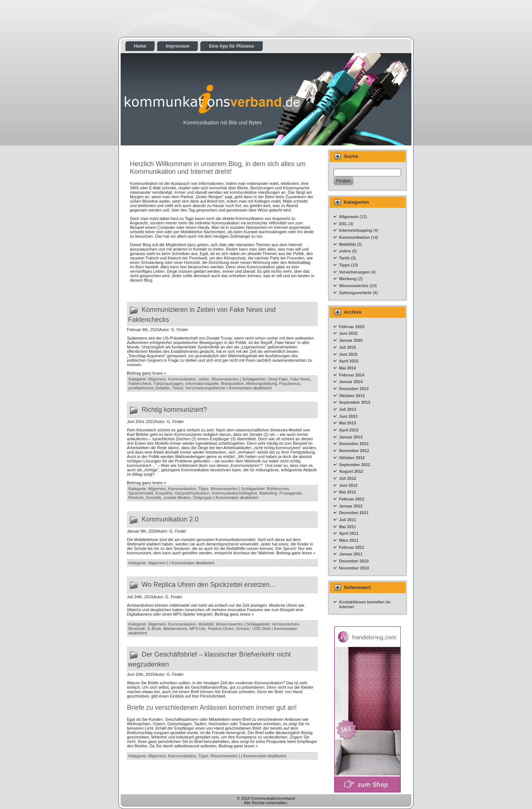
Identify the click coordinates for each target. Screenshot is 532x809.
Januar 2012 (351, 506)
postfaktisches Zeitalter (149, 388)
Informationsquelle (202, 383)
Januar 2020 (351, 340)
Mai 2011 (348, 527)
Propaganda (290, 493)
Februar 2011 (352, 547)
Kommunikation (182, 379)
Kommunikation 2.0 (170, 519)
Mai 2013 (348, 423)
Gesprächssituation (192, 493)
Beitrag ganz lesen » (146, 373)
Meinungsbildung (261, 383)
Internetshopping (356, 230)
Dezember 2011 (354, 513)
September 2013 (355, 402)
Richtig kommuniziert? (174, 409)
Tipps (203, 489)
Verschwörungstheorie (205, 388)
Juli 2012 (348, 478)
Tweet (178, 388)
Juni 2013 (348, 416)
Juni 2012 (348, 485)
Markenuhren (175, 629)
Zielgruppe (203, 498)
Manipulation (232, 383)
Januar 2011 (351, 554)
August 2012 (351, 471)
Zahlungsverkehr (355, 293)
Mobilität (206, 624)
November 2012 (354, 451)
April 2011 (349, 533)
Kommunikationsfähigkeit (234, 493)
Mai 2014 (348, 368)
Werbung (348, 279)
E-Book (155, 629)
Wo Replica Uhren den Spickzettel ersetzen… (209, 585)
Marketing (268, 493)
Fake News (300, 379)
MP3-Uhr (198, 629)
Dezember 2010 (354, 561)
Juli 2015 (348, 347)
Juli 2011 (348, 520)
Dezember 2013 (354, 389)
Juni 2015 (348, 354)
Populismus (290, 383)
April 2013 (349, 430)
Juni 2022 (348, 333)
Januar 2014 (351, 382)
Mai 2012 (348, 492)
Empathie (164, 493)
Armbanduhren (286, 624)
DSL (343, 224)
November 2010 (354, 568)
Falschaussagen (169, 383)
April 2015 (349, 361)
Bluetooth (137, 629)
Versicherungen (354, 272)
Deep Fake (278, 379)
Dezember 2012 (354, 444)
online (204, 379)
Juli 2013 (348, 409)
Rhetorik (136, 498)
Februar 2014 (352, 375)
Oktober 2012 (352, 458)
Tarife (344, 258)
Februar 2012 (352, 499)
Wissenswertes (225, 379)
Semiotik (153, 498)
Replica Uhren (221, 629)
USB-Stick (261, 629)
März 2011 (349, 540)
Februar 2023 (352, 327)
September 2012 (355, 465)
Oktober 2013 (352, 396)
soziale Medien (177, 498)
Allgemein (157, 379)
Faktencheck (140, 383)
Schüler (243, 629)
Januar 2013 (351, 437)
